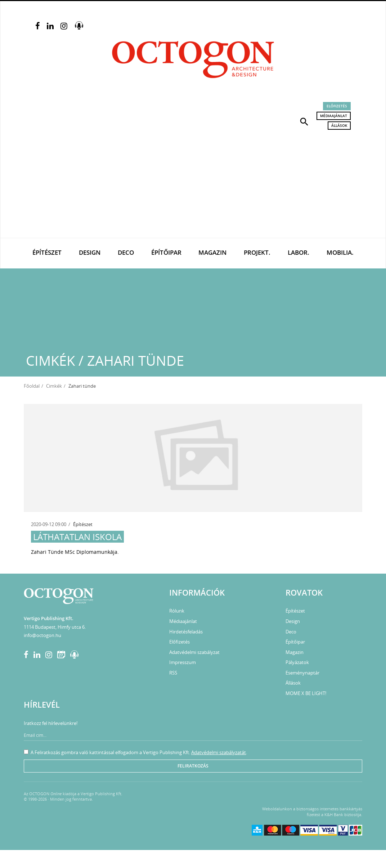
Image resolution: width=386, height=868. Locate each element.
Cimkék (54, 386)
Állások (339, 125)
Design (90, 252)
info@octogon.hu (42, 635)
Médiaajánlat (334, 116)
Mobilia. (340, 252)
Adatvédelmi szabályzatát (219, 752)
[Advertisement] (193, 184)
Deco (126, 252)
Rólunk (177, 611)
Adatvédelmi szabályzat (194, 652)
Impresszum (183, 662)
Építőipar (166, 252)
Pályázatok (297, 662)
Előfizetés (337, 106)
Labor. (299, 252)
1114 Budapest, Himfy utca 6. (55, 627)
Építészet (47, 252)
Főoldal (32, 386)
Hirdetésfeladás (186, 632)
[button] (304, 121)
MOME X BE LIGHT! (306, 693)
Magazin (212, 252)
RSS (173, 673)
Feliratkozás (193, 766)
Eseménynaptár (302, 673)
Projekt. (257, 252)
